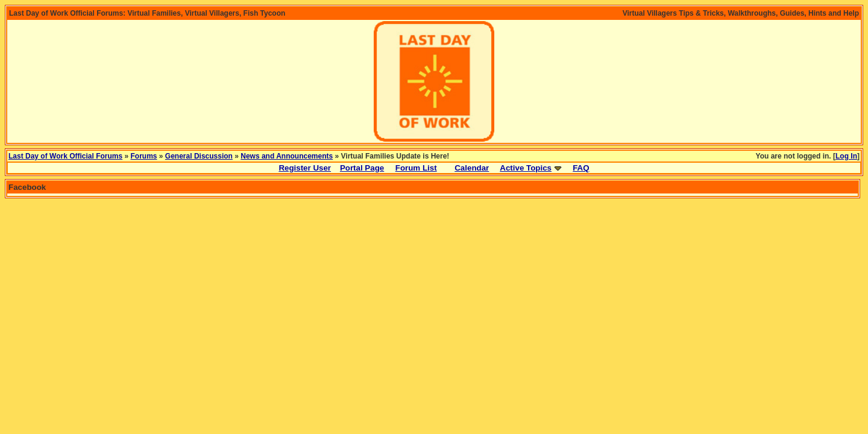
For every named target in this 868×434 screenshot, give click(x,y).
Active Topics (526, 168)
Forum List (416, 168)
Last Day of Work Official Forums (65, 156)
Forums (144, 156)
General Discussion (199, 156)
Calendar (472, 168)
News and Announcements (287, 156)
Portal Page (362, 168)
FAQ (581, 168)
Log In (846, 156)
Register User (305, 168)
